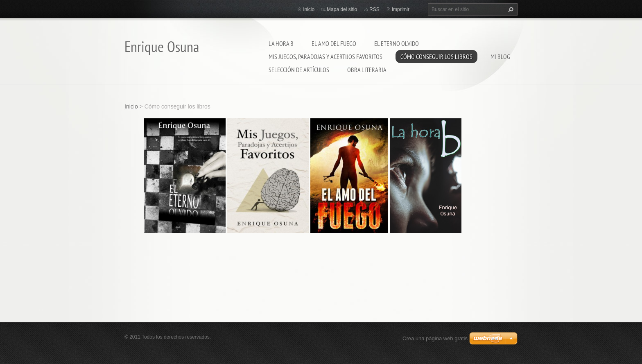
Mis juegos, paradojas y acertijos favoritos (326, 57)
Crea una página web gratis (435, 338)
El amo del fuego (334, 43)
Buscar (510, 9)
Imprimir (401, 9)
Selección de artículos (299, 70)
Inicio (309, 9)
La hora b (281, 43)
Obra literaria (367, 70)
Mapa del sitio (342, 9)
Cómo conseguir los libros (436, 57)
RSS (374, 9)
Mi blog (500, 57)
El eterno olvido (397, 43)
